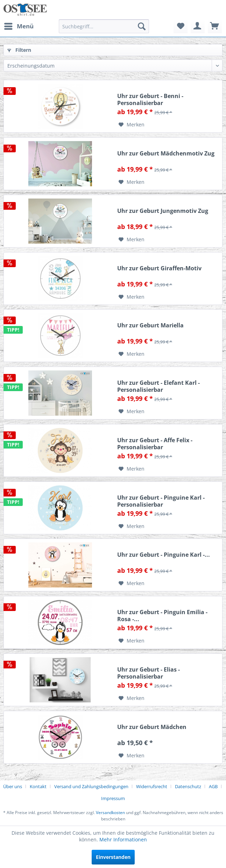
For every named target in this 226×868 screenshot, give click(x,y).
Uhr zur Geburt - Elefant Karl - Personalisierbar (158, 386)
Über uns (13, 786)
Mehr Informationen (123, 839)
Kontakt (38, 786)
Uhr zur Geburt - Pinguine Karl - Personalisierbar (161, 501)
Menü (19, 25)
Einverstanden (113, 857)
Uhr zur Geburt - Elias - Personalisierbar (149, 673)
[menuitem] (19, 26)
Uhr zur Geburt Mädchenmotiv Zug (166, 154)
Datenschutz (188, 786)
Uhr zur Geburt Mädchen (152, 727)
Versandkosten (110, 813)
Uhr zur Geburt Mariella (150, 325)
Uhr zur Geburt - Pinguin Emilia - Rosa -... (162, 616)
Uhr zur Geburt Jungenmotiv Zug (163, 211)
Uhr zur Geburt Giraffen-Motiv (159, 268)
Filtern (19, 50)
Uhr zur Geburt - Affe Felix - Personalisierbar (155, 444)
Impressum (113, 798)
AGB (213, 786)
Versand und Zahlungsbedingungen (91, 786)
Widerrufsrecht (152, 786)
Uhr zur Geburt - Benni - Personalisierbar (150, 99)
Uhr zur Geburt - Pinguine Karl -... (164, 555)
